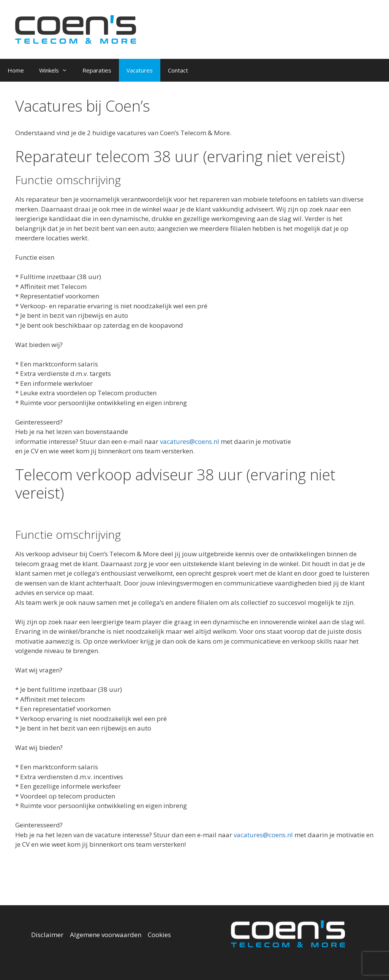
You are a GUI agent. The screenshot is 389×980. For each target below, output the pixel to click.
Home (16, 70)
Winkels (57, 70)
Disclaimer (47, 935)
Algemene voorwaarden (106, 935)
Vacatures (140, 70)
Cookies (159, 935)
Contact (178, 70)
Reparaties (97, 70)
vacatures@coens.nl (190, 441)
